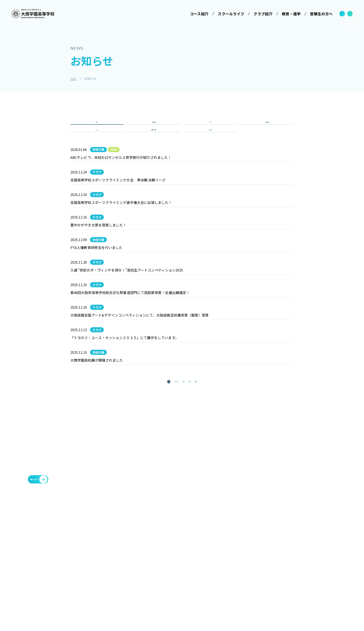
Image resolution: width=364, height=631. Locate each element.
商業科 (150, 604)
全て (97, 127)
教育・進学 (266, 553)
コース (97, 144)
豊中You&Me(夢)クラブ (310, 564)
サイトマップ (268, 586)
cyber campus (303, 586)
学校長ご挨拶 (199, 541)
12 (180, 479)
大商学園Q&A (237, 567)
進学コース (153, 595)
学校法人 (149, 530)
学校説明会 (235, 549)
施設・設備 (266, 541)
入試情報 (154, 127)
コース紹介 (151, 554)
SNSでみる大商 (201, 575)
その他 (210, 144)
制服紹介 (196, 558)
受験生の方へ (235, 530)
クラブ (210, 127)
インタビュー (199, 592)
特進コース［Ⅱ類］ (159, 573)
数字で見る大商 (201, 584)
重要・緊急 (154, 144)
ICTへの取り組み (202, 567)
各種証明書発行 (302, 541)
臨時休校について (304, 553)
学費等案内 (235, 558)
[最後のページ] (208, 479)
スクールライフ (200, 530)
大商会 (294, 575)
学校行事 (267, 127)
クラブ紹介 (266, 530)
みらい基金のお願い (160, 541)
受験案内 (233, 541)
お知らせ (264, 564)
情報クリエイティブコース (159, 584)
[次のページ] (194, 479)
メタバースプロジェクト (309, 530)
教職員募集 (266, 575)
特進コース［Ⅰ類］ (159, 564)
